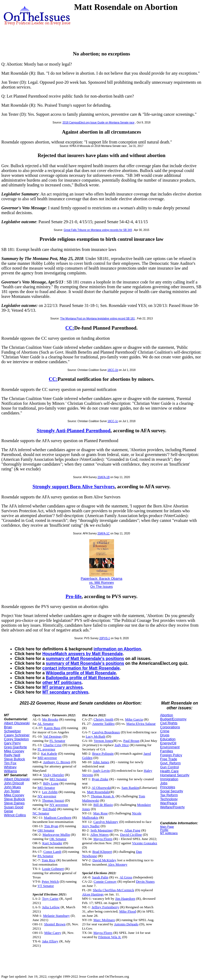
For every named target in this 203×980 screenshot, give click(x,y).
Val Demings (52, 736)
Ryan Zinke (100, 779)
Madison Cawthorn (58, 817)
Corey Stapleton (16, 739)
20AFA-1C (104, 533)
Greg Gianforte (15, 747)
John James (101, 762)
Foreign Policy (171, 755)
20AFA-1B (104, 477)
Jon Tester (12, 791)
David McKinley (104, 860)
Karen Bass (52, 728)
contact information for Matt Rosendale (81, 668)
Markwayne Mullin (56, 835)
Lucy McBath (96, 736)
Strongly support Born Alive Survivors (74, 487)
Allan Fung (132, 830)
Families (167, 751)
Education (168, 739)
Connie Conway (105, 881)
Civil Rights (169, 723)
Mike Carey (53, 933)
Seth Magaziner (101, 830)
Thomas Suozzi (53, 800)
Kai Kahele (49, 753)
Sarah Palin (100, 877)
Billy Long (51, 783)
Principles (168, 787)
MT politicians (169, 833)
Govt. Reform (170, 763)
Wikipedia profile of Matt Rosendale (81, 673)
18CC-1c (113, 421)
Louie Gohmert (53, 869)
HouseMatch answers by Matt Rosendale (83, 654)
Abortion (167, 715)
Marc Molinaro (104, 920)
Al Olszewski (101, 788)
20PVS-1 (105, 638)
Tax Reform (169, 795)
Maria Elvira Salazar (141, 724)
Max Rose (100, 813)
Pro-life (74, 596)
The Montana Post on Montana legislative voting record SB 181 (98, 319)
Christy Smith (103, 719)
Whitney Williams (10, 769)
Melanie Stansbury (56, 916)
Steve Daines (14, 803)
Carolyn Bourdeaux (106, 732)
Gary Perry (12, 743)
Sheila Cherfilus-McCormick (113, 890)
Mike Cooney (14, 751)
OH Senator (46, 830)
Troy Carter (50, 899)
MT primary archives (63, 687)
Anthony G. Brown (57, 762)
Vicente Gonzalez (145, 843)
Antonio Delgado (126, 924)
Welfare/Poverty (172, 807)
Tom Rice (48, 860)
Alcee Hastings (93, 894)
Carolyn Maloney (106, 822)
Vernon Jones (103, 741)
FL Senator (57, 741)
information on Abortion (117, 649)
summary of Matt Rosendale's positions (85, 659)
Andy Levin (101, 771)
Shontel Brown (55, 924)
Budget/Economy (173, 719)
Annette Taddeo (103, 724)
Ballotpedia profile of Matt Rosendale (82, 678)
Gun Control (169, 767)
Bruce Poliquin (103, 753)
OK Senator (58, 839)
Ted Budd (49, 809)
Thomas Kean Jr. (103, 796)
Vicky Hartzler (53, 775)
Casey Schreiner (17, 735)
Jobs (164, 783)
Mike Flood (127, 911)
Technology (169, 799)
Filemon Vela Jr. (110, 937)
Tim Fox (10, 763)
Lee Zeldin (50, 792)
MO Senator (58, 779)
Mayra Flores (103, 839)
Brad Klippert (102, 852)
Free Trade (169, 759)
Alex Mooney (117, 864)
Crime (165, 731)
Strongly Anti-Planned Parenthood (74, 431)
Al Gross (126, 877)
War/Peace (169, 803)
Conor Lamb (52, 852)
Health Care (169, 771)
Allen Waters (100, 835)
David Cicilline (131, 835)
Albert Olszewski (17, 723)
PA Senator (45, 856)
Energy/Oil (168, 743)
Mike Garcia (134, 719)
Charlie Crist (52, 745)
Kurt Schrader (52, 843)
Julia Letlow (51, 907)
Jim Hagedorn (125, 899)
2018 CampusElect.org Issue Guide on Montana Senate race (99, 123)
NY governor (47, 796)
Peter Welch (50, 881)
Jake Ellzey (50, 941)
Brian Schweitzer (13, 729)
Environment (170, 747)
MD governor (47, 758)
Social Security (172, 791)
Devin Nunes (145, 881)
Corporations (170, 727)
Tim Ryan (51, 826)
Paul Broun (131, 741)
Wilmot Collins (15, 815)
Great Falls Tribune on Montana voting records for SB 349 (98, 230)
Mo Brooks (50, 719)
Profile (164, 830)
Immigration (169, 779)
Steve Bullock (15, 759)
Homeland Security (175, 775)
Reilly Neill (12, 755)
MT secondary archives (65, 692)
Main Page (167, 827)
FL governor (46, 749)
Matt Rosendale (98, 792)
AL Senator (45, 724)
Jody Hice (122, 745)
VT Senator (46, 886)
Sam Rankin (130, 788)
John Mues (13, 787)
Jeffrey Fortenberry (105, 907)
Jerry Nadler (91, 826)
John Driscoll (14, 783)
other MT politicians (62, 683)
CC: (70, 328)
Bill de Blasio (103, 805)
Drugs (165, 735)
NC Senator (41, 813)
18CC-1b (113, 370)
